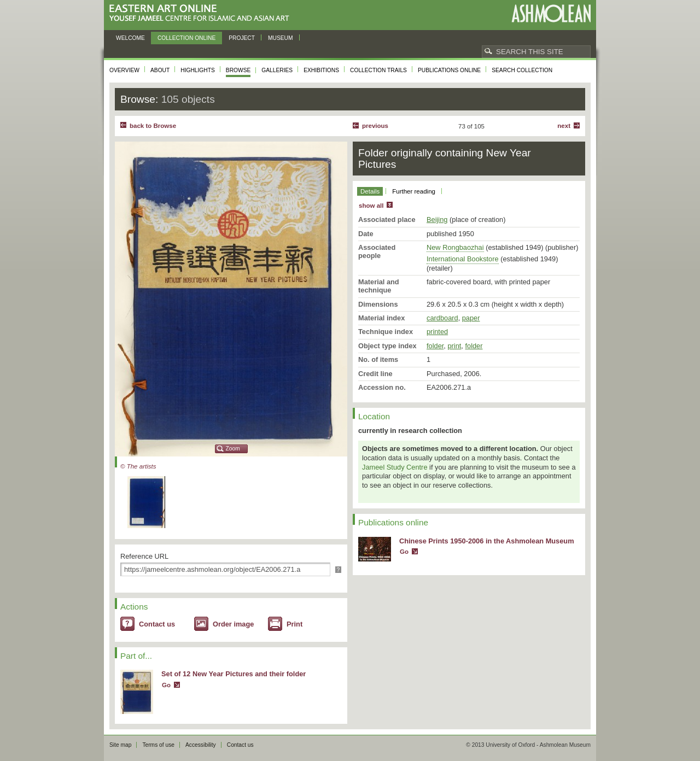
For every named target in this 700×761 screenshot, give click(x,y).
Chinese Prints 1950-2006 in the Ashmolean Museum (487, 541)
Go (166, 685)
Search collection (522, 70)
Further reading (414, 191)
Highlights (198, 70)
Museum (281, 38)
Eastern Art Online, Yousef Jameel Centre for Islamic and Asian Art (202, 13)
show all (371, 206)
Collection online (186, 38)
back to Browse (153, 126)
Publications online (449, 70)
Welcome (130, 38)
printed (437, 332)
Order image (233, 624)
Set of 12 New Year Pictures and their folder (234, 674)
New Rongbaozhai (455, 247)
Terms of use (158, 745)
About (160, 70)
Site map (120, 745)
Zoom (233, 449)
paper (471, 318)
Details (370, 191)
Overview (124, 70)
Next (564, 126)
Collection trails (378, 70)
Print (294, 624)
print (454, 346)
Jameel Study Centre (395, 467)
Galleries (277, 70)
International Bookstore (463, 259)
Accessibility (201, 745)
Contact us (157, 624)
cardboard (442, 318)
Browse (238, 70)
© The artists (138, 466)
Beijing (437, 219)
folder (435, 346)
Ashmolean (551, 13)
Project (242, 38)
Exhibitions (321, 70)
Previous (375, 126)
